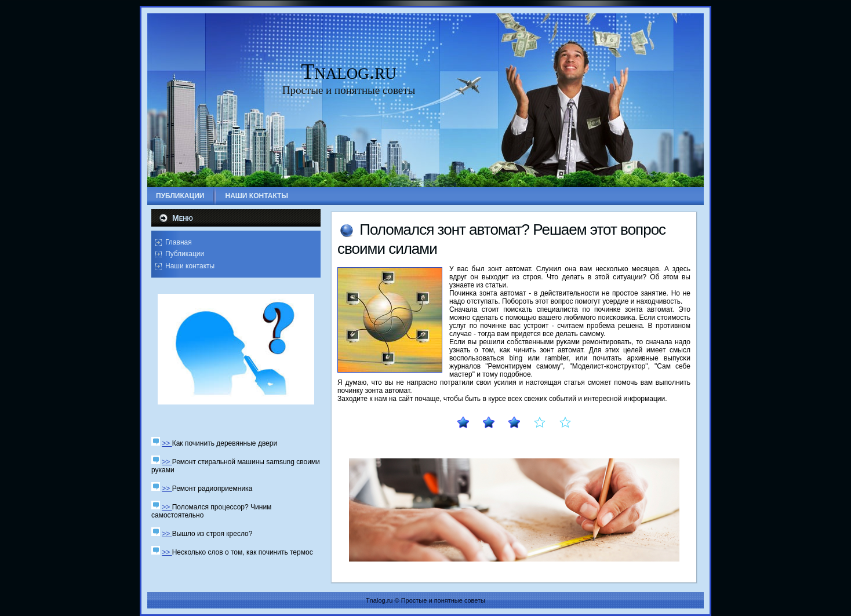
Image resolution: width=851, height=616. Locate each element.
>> (167, 443)
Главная (179, 242)
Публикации (185, 254)
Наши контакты (190, 266)
